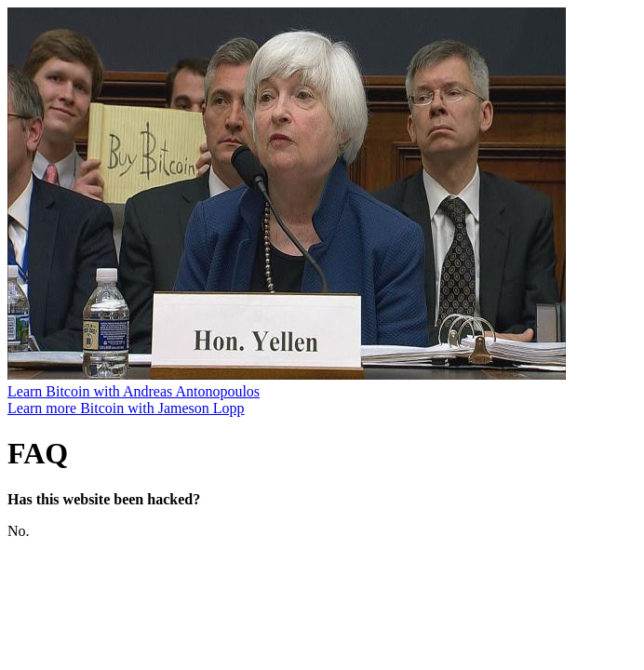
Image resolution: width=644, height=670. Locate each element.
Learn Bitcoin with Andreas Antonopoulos (134, 391)
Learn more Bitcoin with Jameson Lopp (126, 408)
